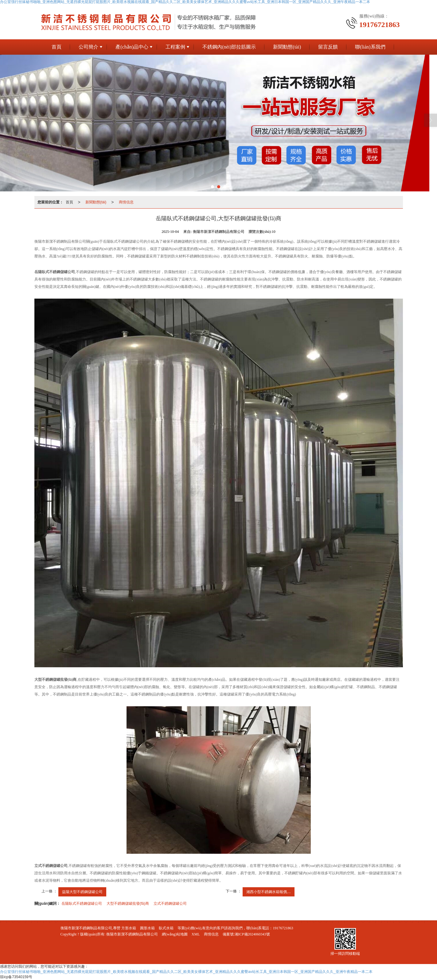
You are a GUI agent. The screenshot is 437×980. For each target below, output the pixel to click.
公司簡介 (88, 47)
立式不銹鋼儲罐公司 (170, 904)
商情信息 (126, 202)
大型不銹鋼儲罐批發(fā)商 (128, 904)
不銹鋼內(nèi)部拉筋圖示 (229, 47)
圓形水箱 (147, 928)
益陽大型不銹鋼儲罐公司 (82, 892)
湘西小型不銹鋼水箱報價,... (269, 892)
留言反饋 (328, 47)
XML (196, 934)
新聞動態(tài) (287, 47)
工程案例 (175, 47)
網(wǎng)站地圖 (175, 934)
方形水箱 (129, 928)
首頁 (57, 47)
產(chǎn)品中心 (132, 47)
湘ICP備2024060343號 (252, 934)
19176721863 (283, 928)
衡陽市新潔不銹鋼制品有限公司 (132, 934)
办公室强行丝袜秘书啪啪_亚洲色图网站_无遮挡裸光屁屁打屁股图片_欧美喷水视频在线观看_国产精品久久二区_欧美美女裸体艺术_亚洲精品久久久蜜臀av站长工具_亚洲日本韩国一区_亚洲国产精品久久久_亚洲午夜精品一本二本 (186, 972)
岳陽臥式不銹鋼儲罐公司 (82, 904)
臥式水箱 (166, 928)
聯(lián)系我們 (370, 47)
